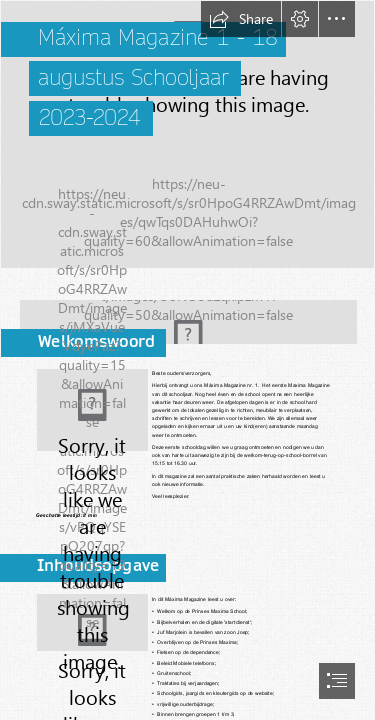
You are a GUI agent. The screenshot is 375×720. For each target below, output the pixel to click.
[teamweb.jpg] (187, 134)
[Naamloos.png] (187, 316)
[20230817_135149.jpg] (92, 410)
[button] (241, 19)
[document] (187, 360)
